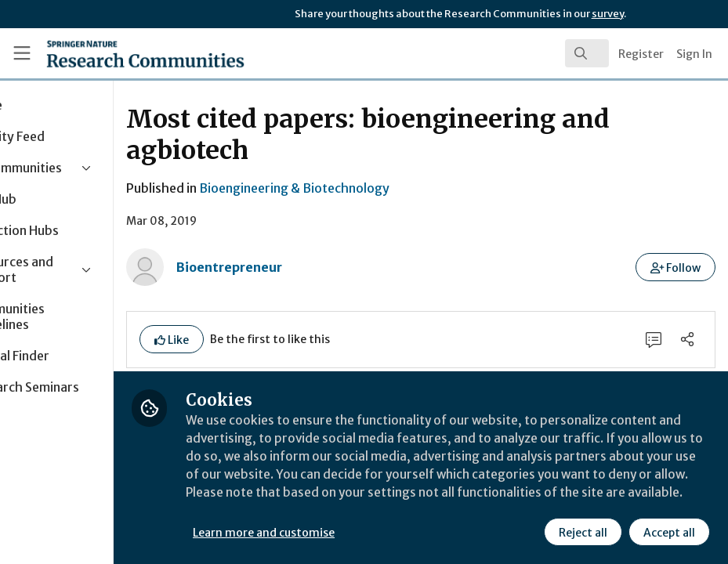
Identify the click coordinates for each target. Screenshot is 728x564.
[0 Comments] (652, 340)
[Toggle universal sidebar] (22, 53)
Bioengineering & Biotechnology (381, 188)
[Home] (116, 53)
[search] (587, 53)
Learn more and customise (351, 532)
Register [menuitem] (641, 54)
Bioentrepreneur (316, 267)
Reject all (582, 532)
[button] (676, 267)
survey (608, 14)
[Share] (686, 340)
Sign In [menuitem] (694, 54)
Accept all (668, 532)
